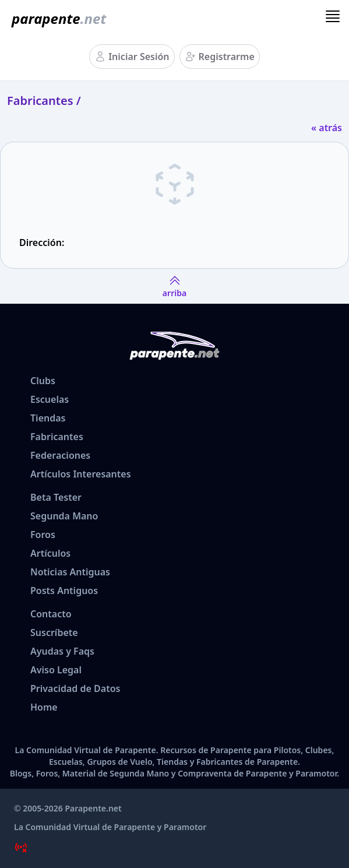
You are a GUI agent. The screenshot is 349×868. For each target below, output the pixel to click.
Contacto (51, 614)
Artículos (50, 553)
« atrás (327, 128)
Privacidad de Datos (75, 688)
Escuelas (50, 399)
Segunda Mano (64, 516)
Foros (43, 535)
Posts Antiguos (64, 591)
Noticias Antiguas (70, 572)
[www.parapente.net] (57, 19)
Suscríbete (54, 632)
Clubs (43, 381)
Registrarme (227, 57)
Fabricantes (57, 437)
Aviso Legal (56, 670)
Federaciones (60, 455)
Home (44, 707)
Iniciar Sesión (139, 57)
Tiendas (48, 418)
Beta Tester (56, 497)
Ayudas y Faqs (62, 651)
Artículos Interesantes (81, 474)
